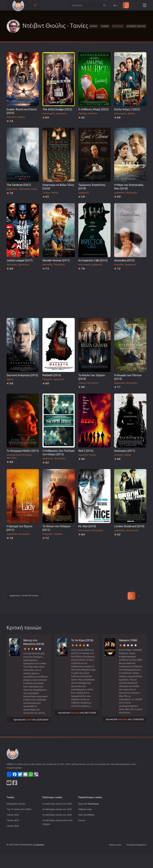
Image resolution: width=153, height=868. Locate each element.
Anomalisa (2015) (124, 260)
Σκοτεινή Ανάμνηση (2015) (22, 375)
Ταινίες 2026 (13, 815)
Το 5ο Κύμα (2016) (82, 640)
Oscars (82, 820)
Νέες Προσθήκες (86, 815)
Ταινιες (105, 26)
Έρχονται (89, 804)
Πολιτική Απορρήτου (136, 845)
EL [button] (116, 5)
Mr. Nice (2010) (87, 526)
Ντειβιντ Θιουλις (136, 26)
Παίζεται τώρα (85, 809)
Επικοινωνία (115, 845)
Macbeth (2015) (52, 375)
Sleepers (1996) (128, 640)
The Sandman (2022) (19, 185)
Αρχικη (93, 26)
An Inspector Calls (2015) (93, 260)
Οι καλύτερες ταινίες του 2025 (57, 809)
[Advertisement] (76, 293)
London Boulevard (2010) (129, 526)
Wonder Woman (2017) (56, 260)
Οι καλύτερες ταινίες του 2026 (57, 804)
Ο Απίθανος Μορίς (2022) (93, 109)
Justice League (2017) (20, 260)
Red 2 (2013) (86, 451)
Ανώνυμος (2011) (125, 451)
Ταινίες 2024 (13, 826)
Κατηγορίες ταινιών (16, 804)
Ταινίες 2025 (13, 820)
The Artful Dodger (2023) (57, 109)
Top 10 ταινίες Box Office (19, 809)
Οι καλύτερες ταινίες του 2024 (57, 815)
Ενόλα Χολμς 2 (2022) (127, 109)
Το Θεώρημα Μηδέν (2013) (23, 451)
